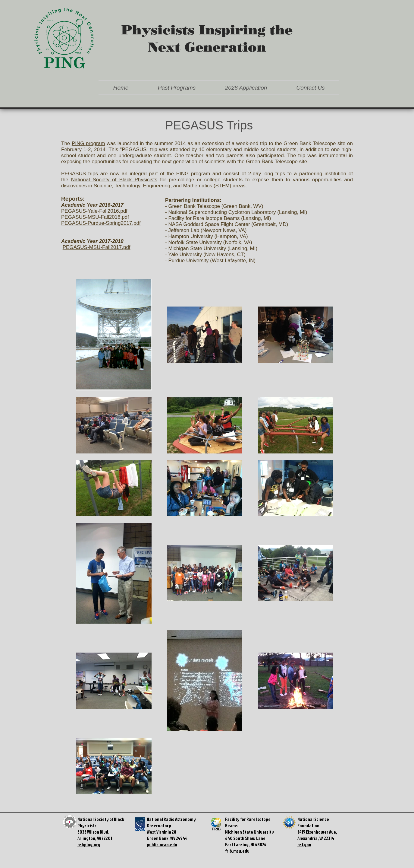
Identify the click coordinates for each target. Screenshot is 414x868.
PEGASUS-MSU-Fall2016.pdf (95, 217)
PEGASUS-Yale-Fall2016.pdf (94, 211)
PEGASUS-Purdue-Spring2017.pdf (101, 223)
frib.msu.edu (237, 851)
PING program (88, 143)
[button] (177, 88)
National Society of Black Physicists (114, 180)
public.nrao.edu (162, 845)
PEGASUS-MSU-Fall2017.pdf (97, 247)
